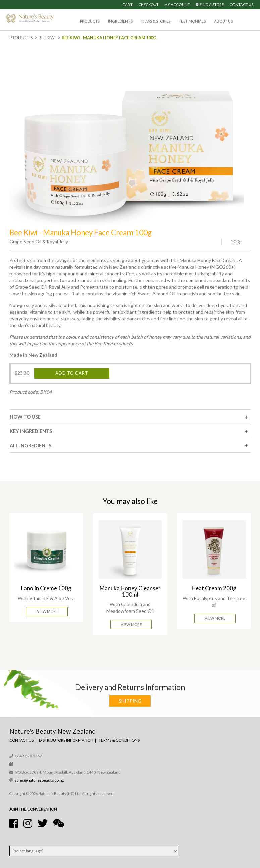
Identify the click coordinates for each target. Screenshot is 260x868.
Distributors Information (66, 740)
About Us (223, 21)
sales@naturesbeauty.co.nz (39, 780)
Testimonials (192, 21)
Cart (127, 5)
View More (47, 611)
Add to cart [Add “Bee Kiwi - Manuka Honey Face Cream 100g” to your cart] (72, 373)
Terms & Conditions (119, 740)
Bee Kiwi (47, 38)
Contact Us (241, 5)
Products (90, 21)
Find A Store (210, 5)
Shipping (130, 701)
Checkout (148, 5)
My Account (177, 5)
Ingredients (120, 21)
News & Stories (156, 21)
